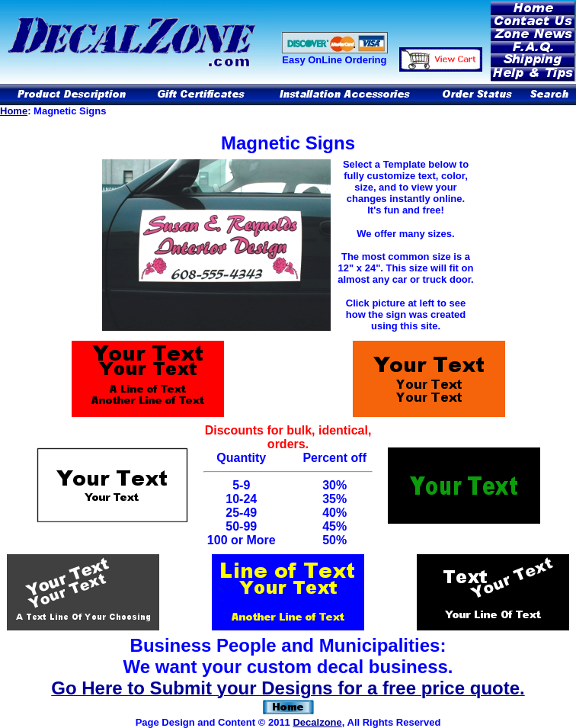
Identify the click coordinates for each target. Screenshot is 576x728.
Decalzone (317, 722)
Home (14, 111)
